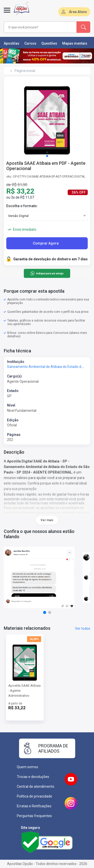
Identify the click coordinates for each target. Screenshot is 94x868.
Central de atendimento (36, 786)
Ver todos (83, 628)
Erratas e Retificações (34, 806)
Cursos (30, 43)
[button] (47, 156)
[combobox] (40, 27)
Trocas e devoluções (33, 777)
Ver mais (47, 520)
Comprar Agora (46, 243)
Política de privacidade (34, 796)
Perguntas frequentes (34, 816)
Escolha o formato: (22, 206)
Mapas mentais (75, 43)
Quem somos (27, 767)
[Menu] (7, 13)
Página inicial (25, 71)
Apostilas (12, 43)
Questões (49, 43)
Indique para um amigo (47, 273)
